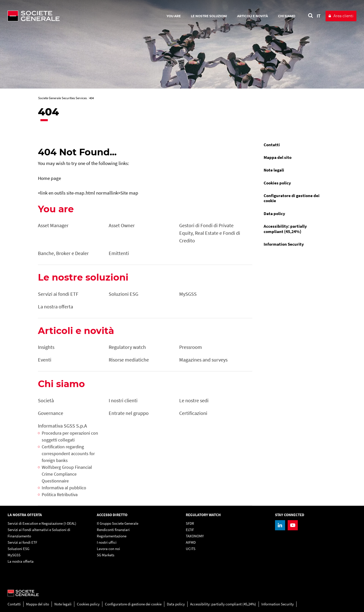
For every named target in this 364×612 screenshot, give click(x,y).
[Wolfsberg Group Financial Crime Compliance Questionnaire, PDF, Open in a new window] (71, 474)
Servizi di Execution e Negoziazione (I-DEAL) (42, 523)
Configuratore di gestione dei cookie (292, 198)
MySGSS (14, 555)
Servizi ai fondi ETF (22, 542)
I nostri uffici (107, 542)
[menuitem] (293, 145)
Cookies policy (277, 183)
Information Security (284, 244)
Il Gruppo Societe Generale (118, 523)
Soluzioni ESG (18, 549)
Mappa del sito (278, 157)
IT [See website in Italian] (319, 16)
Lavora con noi (108, 549)
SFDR (190, 523)
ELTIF (190, 530)
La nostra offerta (21, 561)
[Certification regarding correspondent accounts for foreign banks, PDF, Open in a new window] (71, 453)
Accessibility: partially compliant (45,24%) (285, 229)
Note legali (274, 170)
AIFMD (191, 542)
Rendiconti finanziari (113, 530)
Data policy (274, 214)
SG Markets (106, 555)
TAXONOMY (195, 536)
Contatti (272, 145)
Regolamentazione (112, 536)
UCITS (191, 549)
